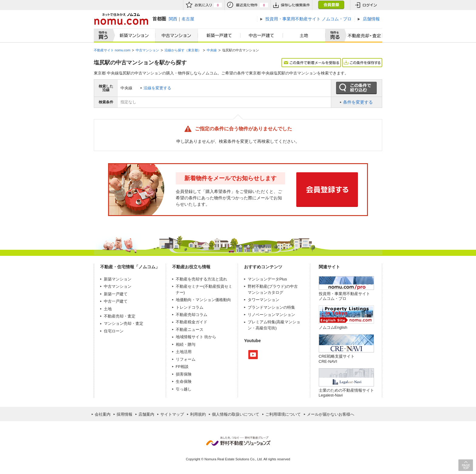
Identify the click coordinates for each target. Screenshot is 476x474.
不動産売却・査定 (120, 316)
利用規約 (198, 414)
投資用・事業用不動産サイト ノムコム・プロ (344, 296)
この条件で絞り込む (356, 88)
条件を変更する (358, 102)
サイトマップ (172, 414)
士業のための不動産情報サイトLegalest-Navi (346, 393)
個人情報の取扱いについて (236, 414)
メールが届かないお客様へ (331, 414)
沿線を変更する (157, 88)
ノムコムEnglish (333, 327)
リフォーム (186, 359)
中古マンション (177, 36)
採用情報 (124, 414)
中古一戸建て (262, 36)
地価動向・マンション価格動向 (203, 300)
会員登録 (331, 5)
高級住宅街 (265, 328)
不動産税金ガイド (192, 322)
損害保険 (184, 374)
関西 (173, 19)
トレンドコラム (190, 307)
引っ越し (184, 389)
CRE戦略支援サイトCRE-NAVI (337, 359)
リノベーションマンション (271, 315)
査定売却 (362, 36)
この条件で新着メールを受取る (311, 63)
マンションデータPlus (267, 279)
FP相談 (182, 367)
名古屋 (188, 19)
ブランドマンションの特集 (271, 307)
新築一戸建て (219, 36)
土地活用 (184, 352)
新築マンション (133, 36)
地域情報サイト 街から (196, 337)
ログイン (366, 5)
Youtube (253, 355)
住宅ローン (114, 331)
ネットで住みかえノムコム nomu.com (121, 19)
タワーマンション (263, 300)
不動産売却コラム (192, 315)
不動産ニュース (190, 330)
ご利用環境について (283, 414)
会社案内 (103, 414)
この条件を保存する (362, 63)
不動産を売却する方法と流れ (201, 279)
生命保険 (184, 381)
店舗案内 (146, 414)
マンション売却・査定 (124, 323)
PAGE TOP (466, 465)
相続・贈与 (186, 344)
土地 (304, 36)
